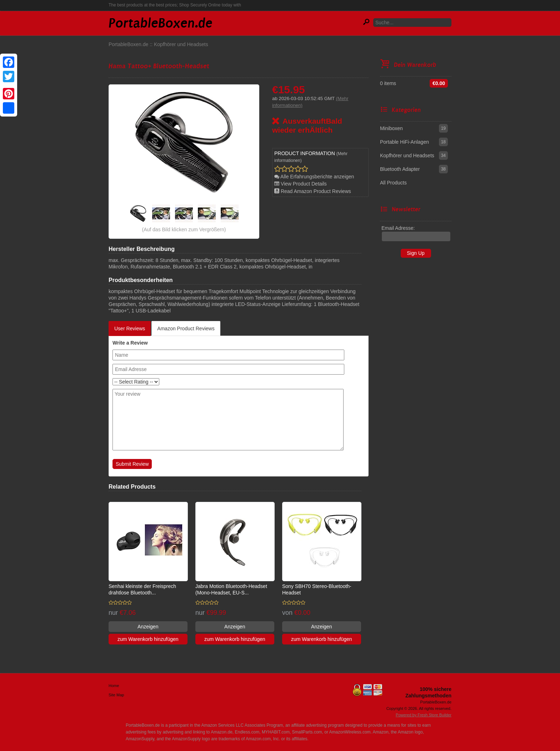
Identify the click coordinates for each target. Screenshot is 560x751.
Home (114, 686)
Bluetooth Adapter (400, 169)
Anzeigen (148, 627)
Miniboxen (391, 128)
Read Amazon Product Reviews (313, 191)
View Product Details (301, 184)
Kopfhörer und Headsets (181, 44)
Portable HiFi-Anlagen (404, 142)
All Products (393, 183)
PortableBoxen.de (128, 44)
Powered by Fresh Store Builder (424, 715)
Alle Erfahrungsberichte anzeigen (314, 177)
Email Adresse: (398, 228)
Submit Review (132, 464)
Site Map (116, 695)
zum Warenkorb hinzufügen (148, 639)
